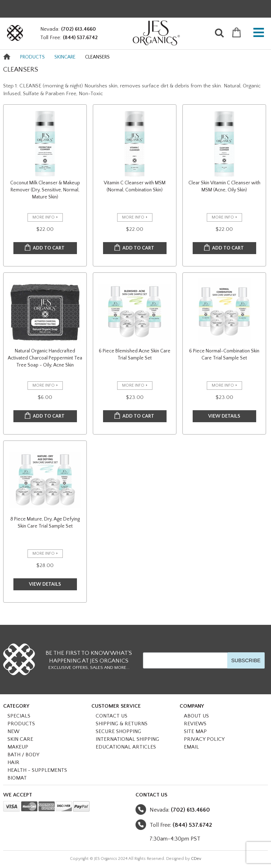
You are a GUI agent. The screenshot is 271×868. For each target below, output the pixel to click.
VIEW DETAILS (224, 416)
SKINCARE (65, 57)
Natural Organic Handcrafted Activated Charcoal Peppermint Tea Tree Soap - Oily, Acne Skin (45, 358)
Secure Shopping (118, 731)
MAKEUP (18, 747)
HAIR (13, 762)
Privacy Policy (204, 739)
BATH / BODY (23, 755)
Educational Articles (126, 747)
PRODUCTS (32, 57)
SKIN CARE (20, 739)
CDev (196, 859)
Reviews (195, 724)
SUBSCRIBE (246, 660)
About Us (196, 716)
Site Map (195, 731)
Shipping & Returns (122, 724)
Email (191, 747)
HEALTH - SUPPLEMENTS (37, 770)
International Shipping (127, 739)
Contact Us (112, 716)
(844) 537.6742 (80, 38)
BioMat (17, 778)
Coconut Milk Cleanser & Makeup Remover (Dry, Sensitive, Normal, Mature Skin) (45, 190)
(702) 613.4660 (79, 29)
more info (44, 217)
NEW (13, 731)
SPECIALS (19, 716)
